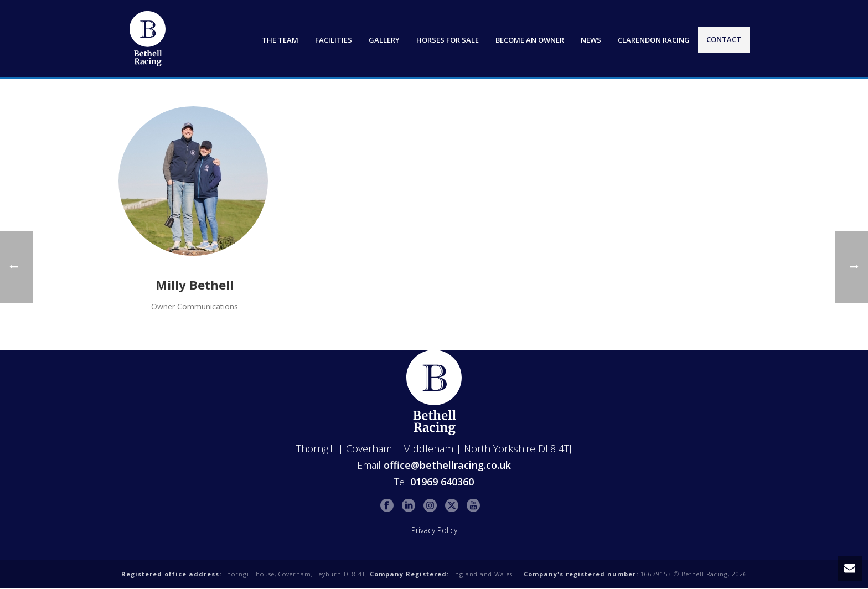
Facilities (334, 40)
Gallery (384, 40)
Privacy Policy (434, 530)
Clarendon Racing (654, 40)
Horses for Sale (448, 40)
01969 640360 (442, 482)
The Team (280, 40)
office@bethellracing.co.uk (447, 465)
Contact (724, 39)
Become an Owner (530, 40)
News (591, 40)
